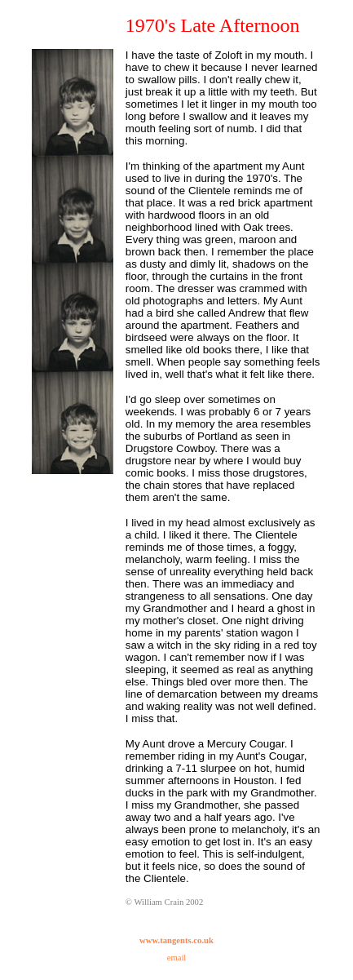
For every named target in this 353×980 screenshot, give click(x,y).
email (177, 958)
